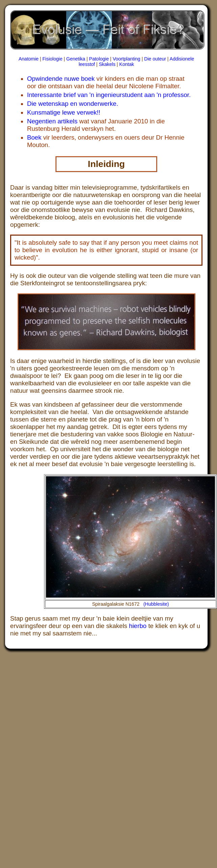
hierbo (138, 626)
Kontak (127, 64)
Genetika (76, 59)
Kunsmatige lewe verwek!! (64, 112)
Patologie (99, 59)
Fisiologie (53, 59)
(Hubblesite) (156, 604)
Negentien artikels (52, 121)
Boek (34, 137)
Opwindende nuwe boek (61, 79)
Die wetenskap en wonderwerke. (73, 104)
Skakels (107, 64)
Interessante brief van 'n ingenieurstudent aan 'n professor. (109, 95)
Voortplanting (126, 59)
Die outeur (155, 59)
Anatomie (29, 59)
